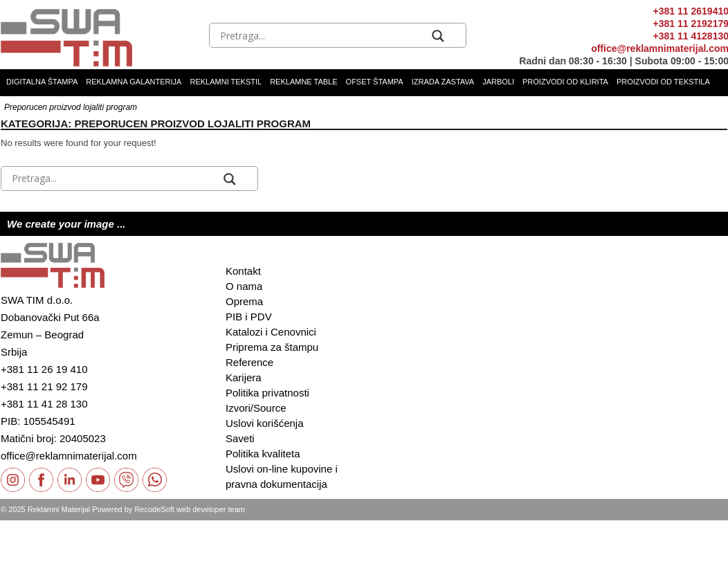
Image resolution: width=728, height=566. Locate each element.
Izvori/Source (256, 408)
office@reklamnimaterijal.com (69, 456)
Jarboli (498, 82)
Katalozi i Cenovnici (271, 332)
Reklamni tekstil (226, 82)
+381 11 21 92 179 (44, 386)
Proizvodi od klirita (565, 82)
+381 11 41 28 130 (44, 404)
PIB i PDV (249, 317)
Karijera (244, 377)
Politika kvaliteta (263, 454)
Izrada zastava (443, 82)
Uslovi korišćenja (265, 423)
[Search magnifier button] (438, 36)
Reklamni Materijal (59, 509)
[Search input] (322, 36)
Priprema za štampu (272, 347)
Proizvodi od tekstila (663, 82)
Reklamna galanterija (134, 82)
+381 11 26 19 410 (44, 369)
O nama (244, 286)
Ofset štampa (375, 82)
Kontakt (243, 271)
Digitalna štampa (42, 82)
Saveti (240, 438)
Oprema (244, 301)
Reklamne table (303, 82)
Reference (249, 362)
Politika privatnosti (267, 393)
